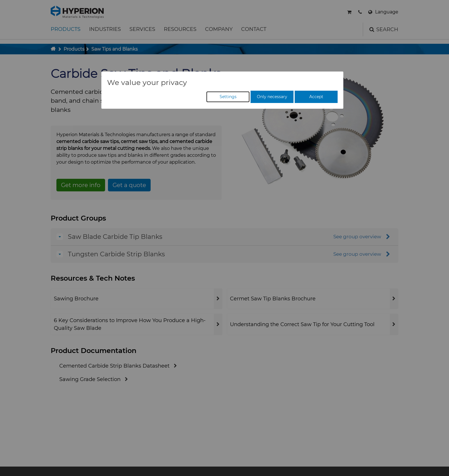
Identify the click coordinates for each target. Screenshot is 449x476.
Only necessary (272, 97)
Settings (228, 97)
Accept (316, 97)
